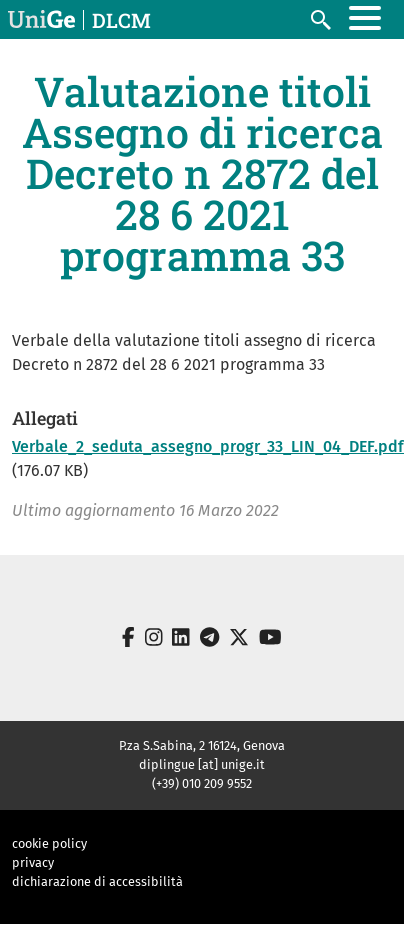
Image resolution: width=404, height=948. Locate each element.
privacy (33, 862)
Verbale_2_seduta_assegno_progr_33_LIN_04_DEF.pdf (208, 446)
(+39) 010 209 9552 (202, 783)
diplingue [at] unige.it (202, 764)
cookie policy (49, 843)
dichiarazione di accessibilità (97, 881)
